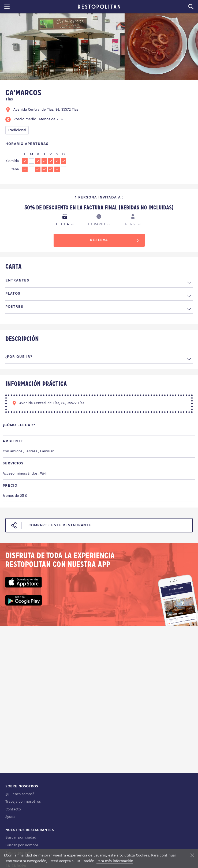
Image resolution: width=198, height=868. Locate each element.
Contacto (13, 809)
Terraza (31, 451)
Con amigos (12, 451)
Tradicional (17, 130)
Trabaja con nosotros (23, 802)
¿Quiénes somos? (20, 794)
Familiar (47, 451)
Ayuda (10, 817)
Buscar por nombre (22, 845)
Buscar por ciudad (21, 838)
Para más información (115, 861)
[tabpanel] (62, 48)
